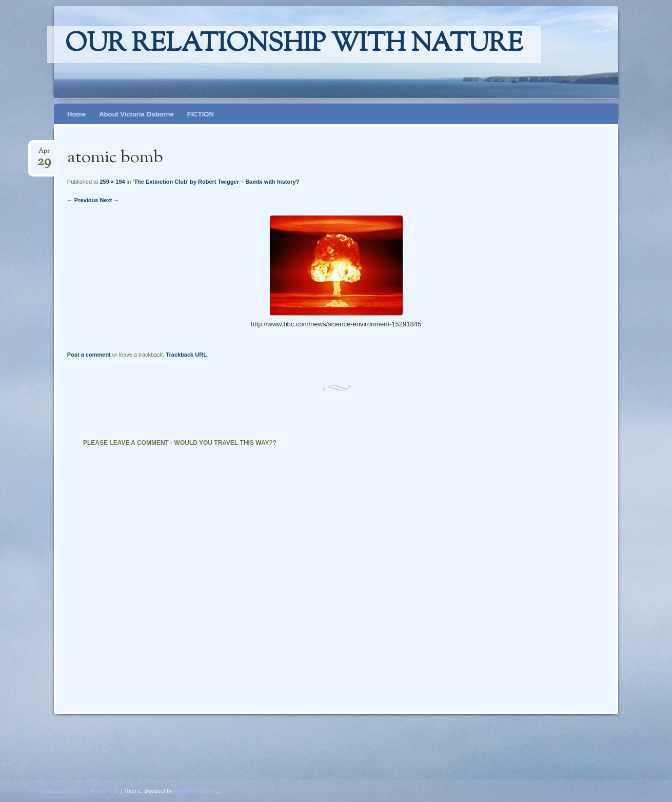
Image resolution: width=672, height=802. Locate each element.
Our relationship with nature (294, 45)
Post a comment (89, 355)
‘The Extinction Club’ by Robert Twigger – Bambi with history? (216, 182)
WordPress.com (196, 791)
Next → (109, 200)
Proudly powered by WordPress (76, 791)
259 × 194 (112, 182)
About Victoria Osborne (136, 114)
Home (76, 114)
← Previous (83, 200)
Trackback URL (186, 355)
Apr (44, 154)
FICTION (201, 114)
